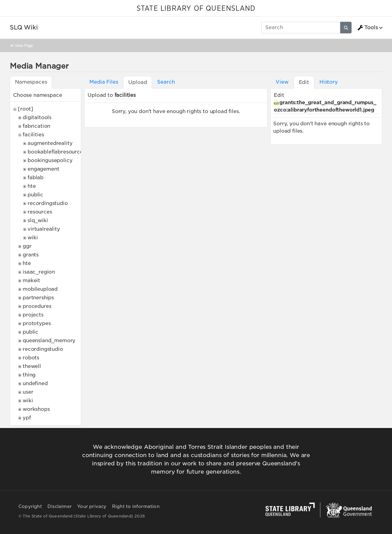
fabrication (36, 126)
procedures (37, 306)
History (329, 82)
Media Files (104, 82)
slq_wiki (38, 220)
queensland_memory (49, 341)
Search (166, 82)
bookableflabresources (57, 152)
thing (29, 375)
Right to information (136, 506)
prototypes (37, 323)
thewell (32, 366)
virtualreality (44, 229)
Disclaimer (60, 506)
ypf (27, 418)
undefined (35, 383)
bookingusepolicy (50, 160)
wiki (33, 238)
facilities (33, 135)
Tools (367, 28)
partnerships (38, 298)
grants (31, 255)
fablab (36, 178)
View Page (24, 45)
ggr (27, 246)
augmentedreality (50, 143)
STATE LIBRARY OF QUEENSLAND (196, 9)
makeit (31, 280)
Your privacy (92, 506)
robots (31, 358)
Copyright (30, 506)
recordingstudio (48, 203)
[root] (26, 109)
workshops (36, 409)
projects (33, 315)
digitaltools (37, 117)
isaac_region (39, 272)
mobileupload (40, 289)
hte (32, 186)
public (35, 195)
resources (40, 212)
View (282, 82)
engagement (43, 169)
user (28, 392)
